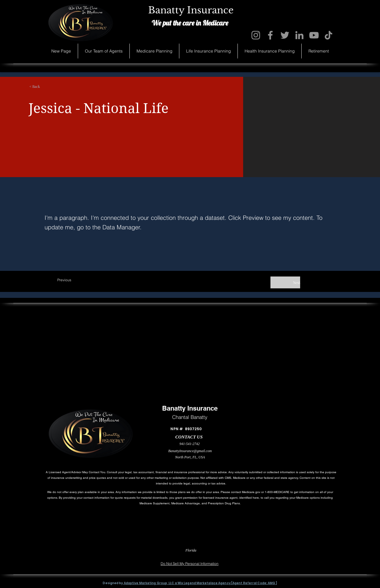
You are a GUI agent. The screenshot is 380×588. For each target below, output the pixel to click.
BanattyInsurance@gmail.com (190, 451)
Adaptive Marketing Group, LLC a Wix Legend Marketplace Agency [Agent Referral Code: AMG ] (200, 583)
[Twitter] (285, 35)
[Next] (285, 282)
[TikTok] (328, 35)
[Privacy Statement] (69, 555)
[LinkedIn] (299, 35)
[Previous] (77, 280)
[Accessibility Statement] (309, 555)
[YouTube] (314, 35)
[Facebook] (270, 35)
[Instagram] (256, 35)
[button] (54, 86)
